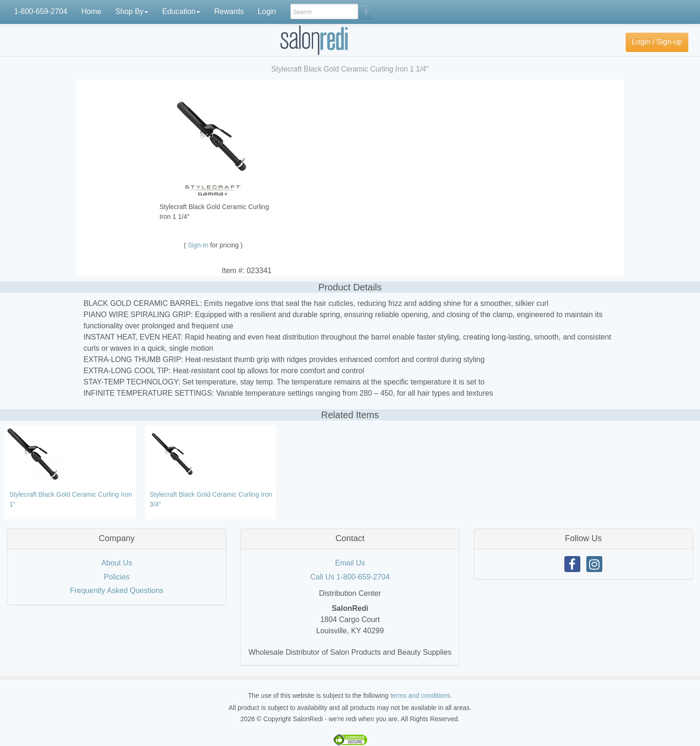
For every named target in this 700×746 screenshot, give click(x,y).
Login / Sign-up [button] (657, 42)
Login (267, 11)
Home (91, 11)
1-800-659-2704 (41, 11)
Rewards (229, 11)
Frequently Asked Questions (116, 590)
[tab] (117, 539)
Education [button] (181, 11)
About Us (117, 563)
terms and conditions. (421, 695)
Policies (117, 577)
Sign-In (199, 245)
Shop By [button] (132, 11)
